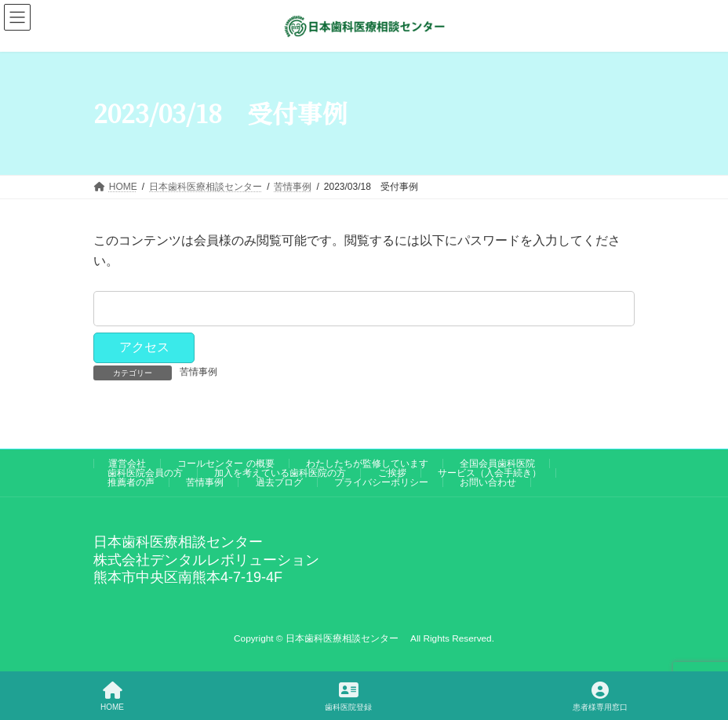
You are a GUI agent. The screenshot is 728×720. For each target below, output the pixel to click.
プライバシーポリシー (381, 482)
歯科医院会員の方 (145, 473)
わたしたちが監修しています (367, 464)
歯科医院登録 (348, 696)
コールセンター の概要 (226, 464)
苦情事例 (198, 372)
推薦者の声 (131, 482)
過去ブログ (279, 482)
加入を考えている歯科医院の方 (280, 473)
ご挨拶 (392, 473)
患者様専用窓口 (600, 696)
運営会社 (127, 464)
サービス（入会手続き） (490, 473)
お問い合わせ (488, 482)
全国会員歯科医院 (497, 464)
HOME (112, 696)
